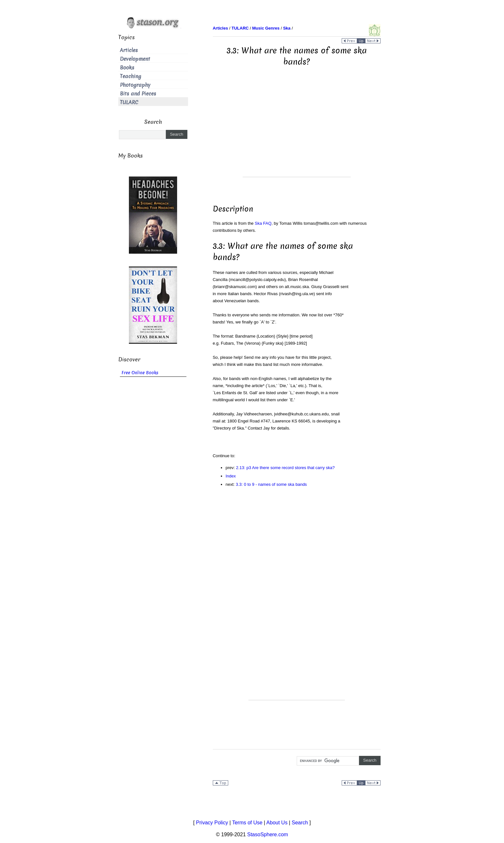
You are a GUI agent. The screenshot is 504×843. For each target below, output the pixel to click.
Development (135, 59)
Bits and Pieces (138, 94)
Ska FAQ (263, 223)
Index (231, 476)
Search (300, 823)
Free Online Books (140, 373)
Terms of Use (247, 823)
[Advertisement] (297, 132)
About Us (277, 823)
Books (127, 68)
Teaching (130, 76)
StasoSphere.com (268, 834)
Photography (135, 85)
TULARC (129, 102)
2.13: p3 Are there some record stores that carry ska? (285, 468)
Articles (129, 50)
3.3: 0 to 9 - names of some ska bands (271, 484)
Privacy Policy (212, 823)
